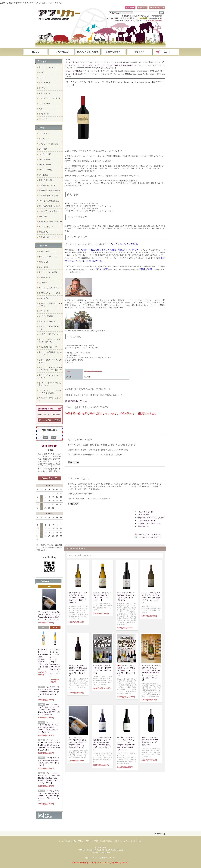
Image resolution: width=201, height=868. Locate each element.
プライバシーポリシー (122, 841)
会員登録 (130, 8)
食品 (40, 109)
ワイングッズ (44, 114)
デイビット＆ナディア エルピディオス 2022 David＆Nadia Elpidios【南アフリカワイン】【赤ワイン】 (78, 670)
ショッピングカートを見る (49, 420)
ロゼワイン (43, 88)
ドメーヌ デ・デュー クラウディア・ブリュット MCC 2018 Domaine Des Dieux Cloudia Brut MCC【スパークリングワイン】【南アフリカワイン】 (151, 673)
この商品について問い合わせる (149, 523)
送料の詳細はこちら (76, 401)
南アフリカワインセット (48, 67)
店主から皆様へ (45, 277)
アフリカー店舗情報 (46, 316)
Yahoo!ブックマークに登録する (149, 534)
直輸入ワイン (44, 232)
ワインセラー (44, 119)
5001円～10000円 (45, 170)
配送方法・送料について (48, 257)
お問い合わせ (140, 52)
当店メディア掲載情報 (47, 321)
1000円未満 (43, 149)
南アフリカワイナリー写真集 (49, 293)
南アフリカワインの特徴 (48, 272)
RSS (47, 814)
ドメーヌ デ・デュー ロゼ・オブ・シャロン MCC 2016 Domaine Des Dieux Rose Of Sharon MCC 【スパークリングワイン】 (49, 778)
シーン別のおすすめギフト (49, 196)
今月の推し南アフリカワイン (49, 237)
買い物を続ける (143, 526)
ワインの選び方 (62, 52)
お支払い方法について (47, 251)
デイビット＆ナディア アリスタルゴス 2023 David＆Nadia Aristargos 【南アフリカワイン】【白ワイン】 (151, 598)
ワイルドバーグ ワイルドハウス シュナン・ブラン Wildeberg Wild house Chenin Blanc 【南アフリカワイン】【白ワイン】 (49, 710)
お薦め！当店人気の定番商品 (49, 190)
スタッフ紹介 (44, 298)
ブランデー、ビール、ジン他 (49, 98)
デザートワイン (45, 93)
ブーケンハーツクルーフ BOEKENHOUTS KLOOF (115, 65)
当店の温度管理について (48, 347)
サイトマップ (44, 311)
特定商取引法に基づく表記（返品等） (151, 518)
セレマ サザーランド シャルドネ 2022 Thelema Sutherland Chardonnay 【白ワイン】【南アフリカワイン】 (78, 598)
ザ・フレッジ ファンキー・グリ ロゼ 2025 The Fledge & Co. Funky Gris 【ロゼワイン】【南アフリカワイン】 (49, 796)
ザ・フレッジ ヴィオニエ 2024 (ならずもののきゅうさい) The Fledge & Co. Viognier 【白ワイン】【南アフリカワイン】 (78, 742)
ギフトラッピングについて (49, 288)
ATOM (49, 817)
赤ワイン (42, 72)
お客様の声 (43, 283)
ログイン (142, 8)
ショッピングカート (166, 52)
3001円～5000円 (45, 165)
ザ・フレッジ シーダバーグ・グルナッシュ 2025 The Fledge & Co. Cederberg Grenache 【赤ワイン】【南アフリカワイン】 (49, 745)
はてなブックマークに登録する (149, 537)
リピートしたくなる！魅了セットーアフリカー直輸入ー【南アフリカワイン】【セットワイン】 (126, 670)
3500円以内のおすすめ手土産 (50, 206)
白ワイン (42, 78)
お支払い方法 (71, 841)
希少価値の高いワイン (81, 74)
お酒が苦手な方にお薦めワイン (50, 211)
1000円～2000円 (45, 154)
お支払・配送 (88, 52)
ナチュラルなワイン (46, 227)
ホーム (36, 52)
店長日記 (49, 478)
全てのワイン (77, 62)
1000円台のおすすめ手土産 (49, 201)
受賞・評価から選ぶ (46, 180)
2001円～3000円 (45, 159)
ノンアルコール (45, 104)
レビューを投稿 (143, 515)
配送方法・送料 (84, 841)
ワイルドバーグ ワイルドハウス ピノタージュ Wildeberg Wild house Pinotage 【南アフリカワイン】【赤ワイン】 (49, 727)
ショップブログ (45, 267)
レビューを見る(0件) (145, 512)
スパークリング (45, 83)
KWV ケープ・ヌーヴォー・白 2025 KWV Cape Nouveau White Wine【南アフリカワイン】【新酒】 (43, 659)
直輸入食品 (43, 216)
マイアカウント (157, 8)
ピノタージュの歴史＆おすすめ (50, 222)
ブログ (114, 52)
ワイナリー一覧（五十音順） (83, 65)
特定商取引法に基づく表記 (102, 841)
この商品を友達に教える (147, 521)
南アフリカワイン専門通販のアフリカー (101, 858)
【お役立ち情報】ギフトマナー (50, 334)
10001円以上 (77, 71)
